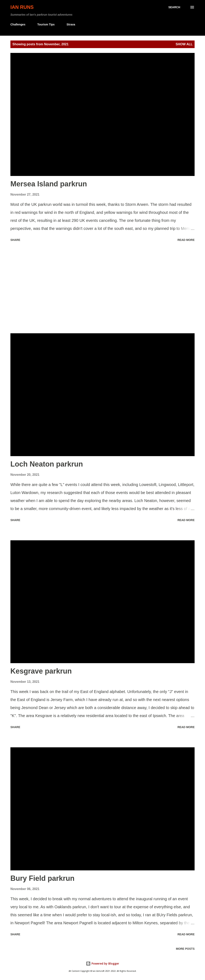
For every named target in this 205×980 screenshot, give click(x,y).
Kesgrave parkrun (41, 671)
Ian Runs (22, 7)
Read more (186, 240)
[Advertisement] (102, 288)
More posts (185, 949)
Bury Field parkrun (42, 878)
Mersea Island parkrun (49, 184)
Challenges (18, 24)
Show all (184, 44)
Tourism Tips (46, 24)
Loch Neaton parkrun (47, 464)
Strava (71, 24)
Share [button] (15, 240)
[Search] (174, 7)
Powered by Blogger (102, 963)
